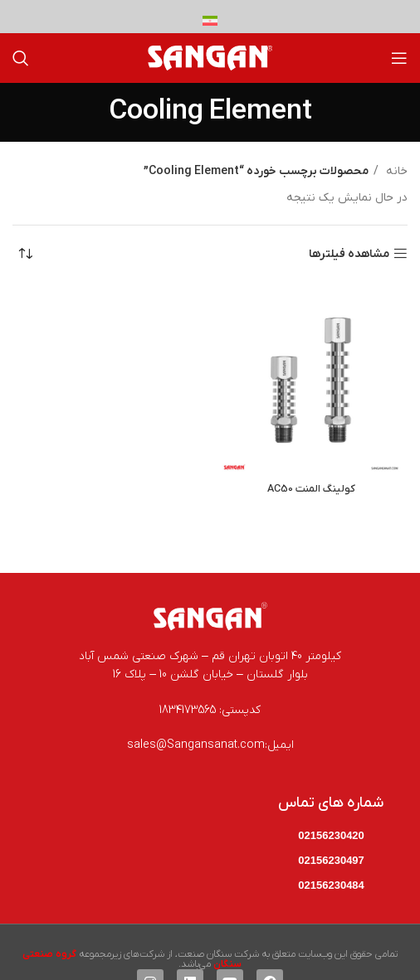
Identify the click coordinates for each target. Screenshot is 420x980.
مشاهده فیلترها (349, 254)
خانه (395, 171)
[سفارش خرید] (25, 255)
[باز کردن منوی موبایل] (399, 58)
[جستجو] (21, 58)
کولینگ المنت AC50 (311, 489)
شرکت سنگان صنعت (218, 954)
